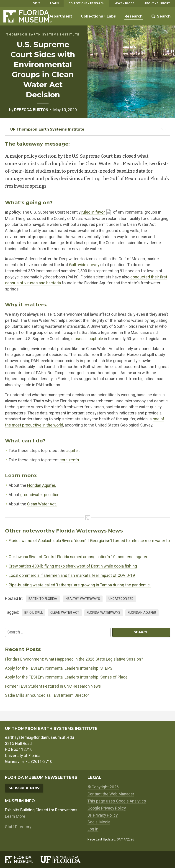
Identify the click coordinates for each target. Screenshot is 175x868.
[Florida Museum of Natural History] (23, 859)
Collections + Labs (98, 16)
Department (60, 16)
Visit (37, 3)
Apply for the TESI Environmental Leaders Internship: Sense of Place (66, 677)
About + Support (157, 3)
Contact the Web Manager (111, 794)
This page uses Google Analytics (117, 801)
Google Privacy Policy (107, 808)
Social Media (99, 822)
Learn (54, 3)
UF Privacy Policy (103, 815)
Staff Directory (18, 827)
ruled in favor (93, 212)
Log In (93, 829)
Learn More (15, 816)
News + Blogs (124, 3)
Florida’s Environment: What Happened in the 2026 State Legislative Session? (74, 659)
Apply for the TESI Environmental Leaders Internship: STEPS (59, 668)
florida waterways (104, 613)
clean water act (65, 613)
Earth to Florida (43, 599)
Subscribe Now (24, 788)
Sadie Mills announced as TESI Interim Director (47, 695)
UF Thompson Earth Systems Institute (47, 129)
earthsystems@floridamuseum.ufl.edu (40, 737)
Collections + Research (86, 3)
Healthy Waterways (83, 599)
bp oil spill (34, 613)
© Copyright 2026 (103, 787)
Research (134, 16)
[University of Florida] (64, 859)
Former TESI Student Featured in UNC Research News (53, 686)
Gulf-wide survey (84, 265)
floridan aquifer (142, 613)
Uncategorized (121, 599)
